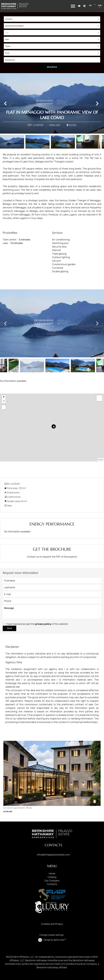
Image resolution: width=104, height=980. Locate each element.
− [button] (4, 401)
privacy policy (43, 624)
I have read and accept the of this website (37, 624)
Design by (55, 940)
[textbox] (52, 33)
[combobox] (52, 19)
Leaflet (101, 460)
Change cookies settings (51, 935)
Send (9, 628)
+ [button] (4, 397)
